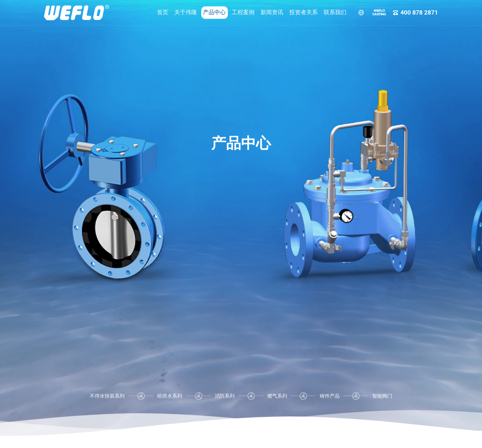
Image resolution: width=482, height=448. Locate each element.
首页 (145, 12)
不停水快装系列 (107, 396)
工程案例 (225, 12)
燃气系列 (277, 396)
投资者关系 (286, 12)
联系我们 (317, 12)
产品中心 (197, 12)
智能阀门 (382, 396)
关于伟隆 (168, 12)
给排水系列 (170, 396)
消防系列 (225, 396)
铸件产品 (330, 396)
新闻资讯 (254, 12)
